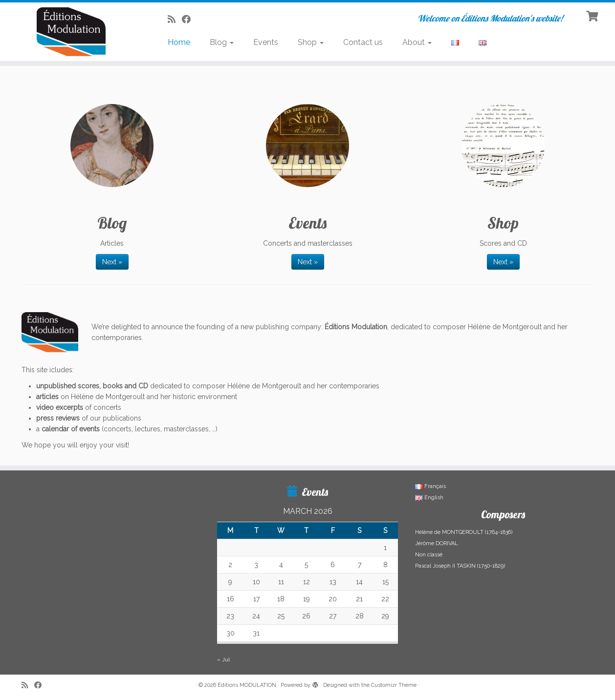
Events (266, 42)
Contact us (363, 42)
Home (179, 42)
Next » (112, 262)
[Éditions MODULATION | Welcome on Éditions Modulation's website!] (71, 32)
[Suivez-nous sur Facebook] (189, 19)
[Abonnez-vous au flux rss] (175, 19)
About (417, 42)
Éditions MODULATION (247, 685)
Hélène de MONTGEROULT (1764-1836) (464, 532)
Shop (311, 42)
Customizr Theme (394, 685)
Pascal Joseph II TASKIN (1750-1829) (460, 566)
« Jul (223, 660)
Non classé (429, 555)
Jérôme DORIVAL (437, 543)
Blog (222, 42)
